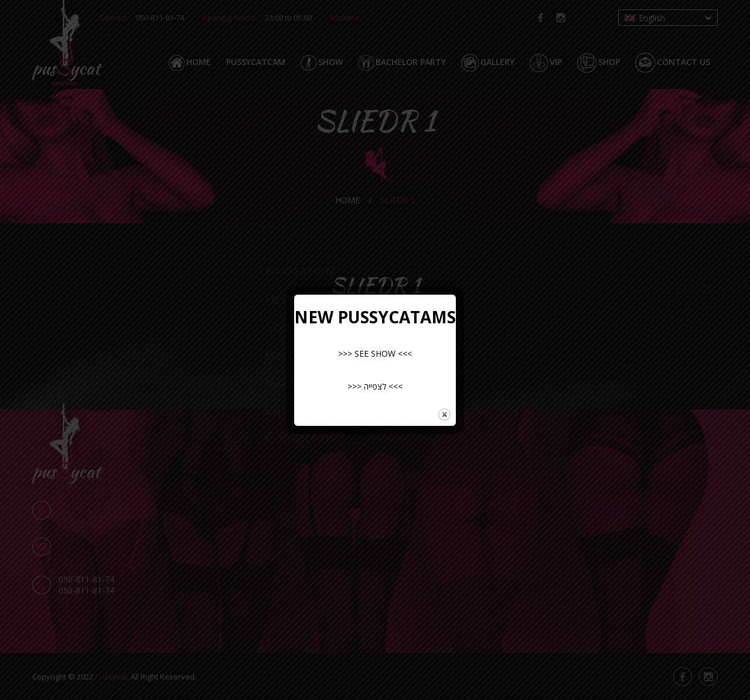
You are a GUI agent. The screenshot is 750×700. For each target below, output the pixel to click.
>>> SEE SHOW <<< (375, 354)
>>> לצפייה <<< (375, 386)
